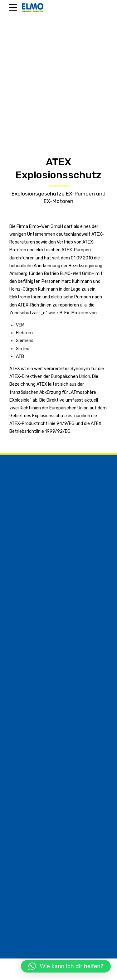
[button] (66, 966)
